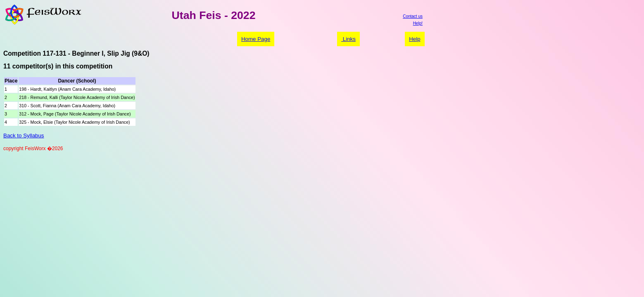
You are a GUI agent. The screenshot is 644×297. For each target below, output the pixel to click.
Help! (418, 23)
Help (415, 39)
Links (348, 39)
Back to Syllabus (24, 136)
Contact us (413, 16)
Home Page (256, 39)
